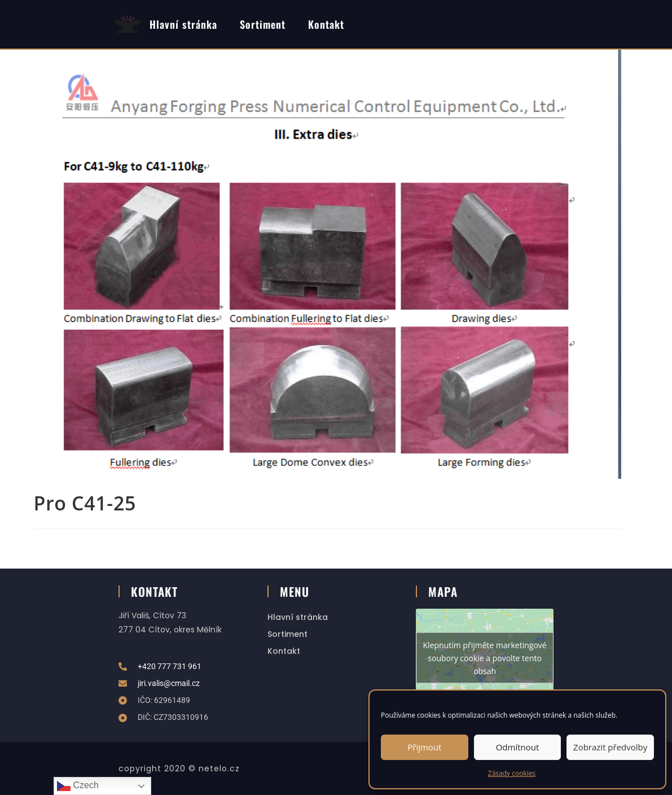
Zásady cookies (512, 773)
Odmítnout (518, 747)
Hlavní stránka (183, 24)
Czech (78, 786)
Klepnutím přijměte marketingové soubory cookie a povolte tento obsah (485, 658)
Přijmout (424, 747)
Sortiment (263, 24)
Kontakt (326, 24)
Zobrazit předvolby (610, 747)
